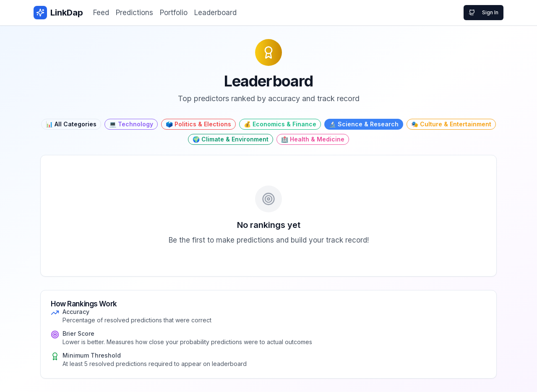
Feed (101, 13)
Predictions (134, 13)
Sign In (484, 13)
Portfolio (174, 13)
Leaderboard (215, 13)
